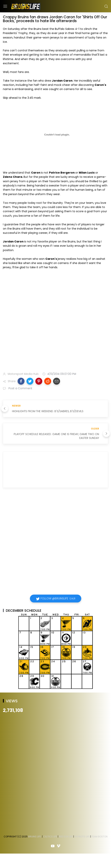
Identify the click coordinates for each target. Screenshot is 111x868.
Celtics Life (50, 837)
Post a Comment (20, 388)
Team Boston (100, 837)
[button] (21, 381)
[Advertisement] (44, 321)
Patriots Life (82, 837)
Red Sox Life (66, 837)
